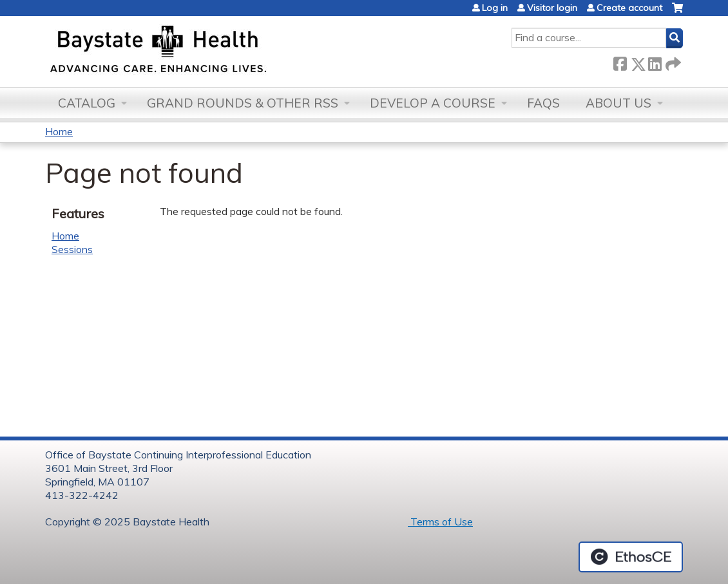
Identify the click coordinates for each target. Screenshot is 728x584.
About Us (618, 103)
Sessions (72, 249)
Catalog (87, 103)
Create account (629, 8)
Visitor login (552, 8)
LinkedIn (655, 61)
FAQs (543, 103)
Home (59, 131)
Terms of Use (440, 522)
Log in (495, 8)
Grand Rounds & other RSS (243, 103)
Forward (672, 61)
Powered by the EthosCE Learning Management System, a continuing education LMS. (631, 557)
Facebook (620, 61)
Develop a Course (433, 103)
